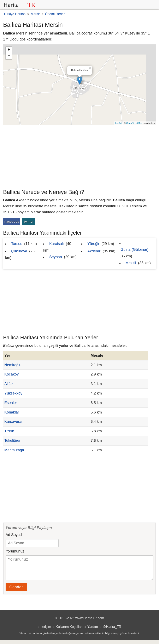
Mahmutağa (14, 450)
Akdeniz (94, 251)
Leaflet (119, 123)
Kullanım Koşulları (69, 631)
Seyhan (56, 257)
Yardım (93, 631)
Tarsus (17, 244)
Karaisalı (57, 244)
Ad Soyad (14, 535)
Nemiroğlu (13, 365)
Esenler (11, 403)
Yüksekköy (13, 393)
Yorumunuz (15, 551)
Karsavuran (14, 422)
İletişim (46, 631)
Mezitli (131, 263)
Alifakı (9, 384)
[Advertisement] (79, 156)
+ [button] (9, 50)
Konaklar (12, 412)
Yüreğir (93, 244)
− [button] (9, 56)
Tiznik (9, 431)
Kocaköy (11, 374)
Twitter (28, 222)
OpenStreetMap (134, 123)
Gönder (16, 591)
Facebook (12, 222)
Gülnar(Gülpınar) (134, 250)
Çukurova (19, 251)
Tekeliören (13, 441)
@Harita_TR (112, 631)
